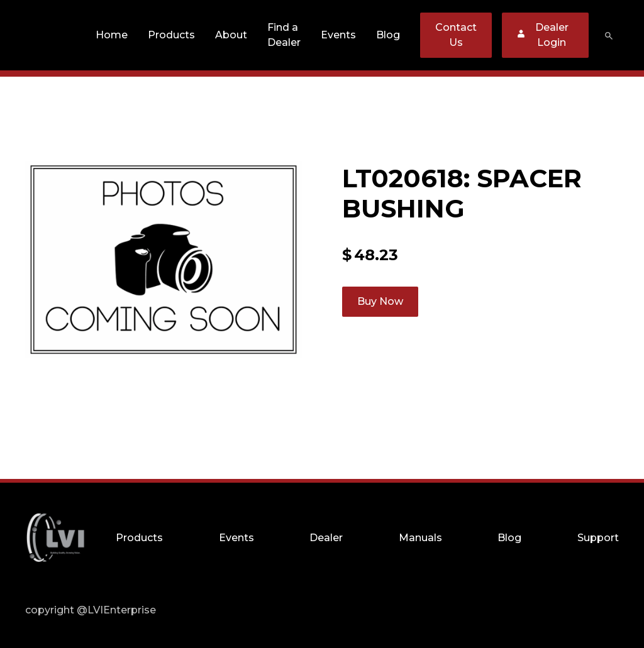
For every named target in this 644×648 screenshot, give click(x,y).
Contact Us (456, 35)
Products (171, 35)
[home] (55, 35)
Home (112, 35)
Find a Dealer (284, 35)
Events (338, 35)
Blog (388, 35)
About (231, 35)
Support (598, 538)
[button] (171, 35)
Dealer (326, 538)
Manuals (420, 538)
